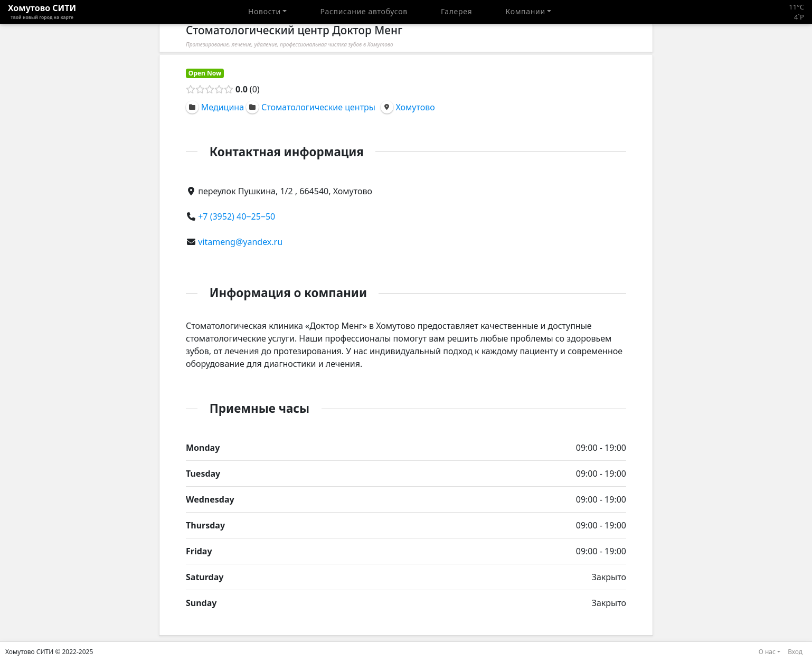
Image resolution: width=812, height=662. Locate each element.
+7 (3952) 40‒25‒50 (237, 216)
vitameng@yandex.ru (240, 242)
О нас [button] (767, 652)
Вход (795, 652)
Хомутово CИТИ (42, 12)
